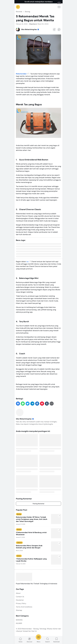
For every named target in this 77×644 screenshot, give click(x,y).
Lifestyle (19, 543)
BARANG (19, 620)
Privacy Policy (21, 603)
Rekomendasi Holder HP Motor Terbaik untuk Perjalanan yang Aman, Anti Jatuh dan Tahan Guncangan (32, 519)
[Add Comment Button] (59, 29)
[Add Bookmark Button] (54, 29)
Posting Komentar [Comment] (38, 504)
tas (28, 262)
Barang (19, 514)
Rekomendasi (21, 74)
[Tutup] (59, 4)
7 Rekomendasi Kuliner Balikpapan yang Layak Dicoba (31, 560)
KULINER (19, 623)
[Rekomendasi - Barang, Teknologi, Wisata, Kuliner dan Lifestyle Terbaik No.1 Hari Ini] (24, 577)
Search (48, 640)
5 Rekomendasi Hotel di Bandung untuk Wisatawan (31, 534)
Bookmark (57, 640)
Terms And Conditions (24, 607)
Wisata (19, 529)
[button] (18, 404)
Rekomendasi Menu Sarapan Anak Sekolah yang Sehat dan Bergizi (29, 547)
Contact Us (20, 597)
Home (21, 640)
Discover (30, 640)
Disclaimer (20, 600)
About (18, 593)
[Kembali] (18, 7)
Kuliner (19, 556)
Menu (38, 638)
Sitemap (19, 610)
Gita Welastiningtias (25, 419)
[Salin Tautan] (59, 7)
